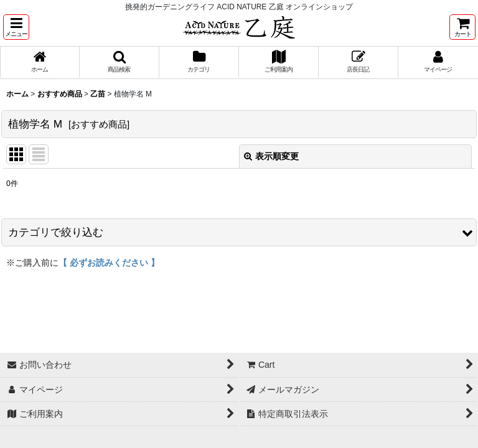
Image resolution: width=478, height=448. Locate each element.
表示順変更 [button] (271, 156)
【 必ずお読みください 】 (109, 263)
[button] (16, 27)
